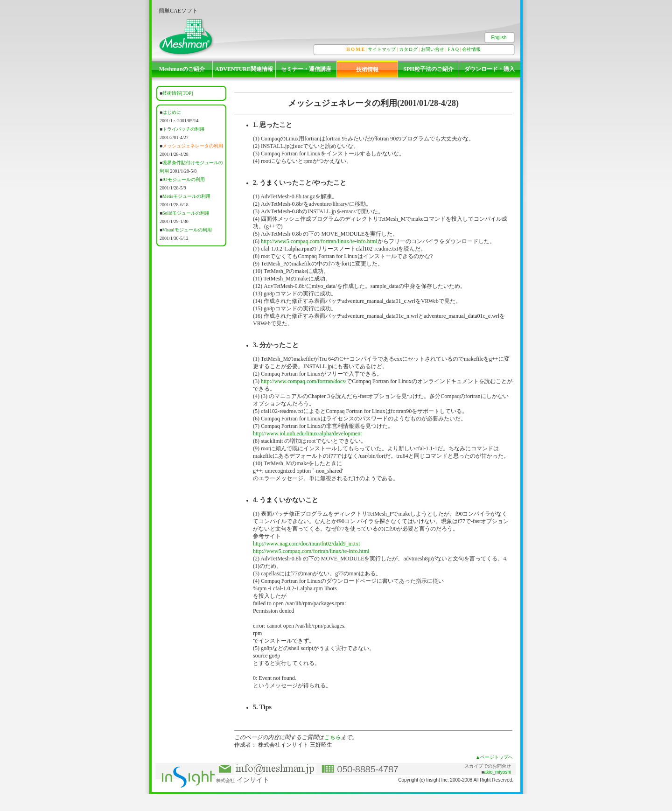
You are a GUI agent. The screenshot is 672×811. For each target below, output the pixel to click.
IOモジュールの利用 (184, 179)
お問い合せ (433, 49)
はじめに (172, 112)
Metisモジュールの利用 (186, 196)
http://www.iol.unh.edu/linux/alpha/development (308, 433)
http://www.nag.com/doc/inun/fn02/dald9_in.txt (307, 544)
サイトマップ (382, 49)
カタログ (408, 49)
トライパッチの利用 (183, 129)
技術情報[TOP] (178, 93)
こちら (332, 737)
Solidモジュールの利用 (186, 213)
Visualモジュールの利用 (187, 230)
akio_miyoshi (497, 772)
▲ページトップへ (494, 757)
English (499, 38)
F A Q (453, 49)
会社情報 (471, 49)
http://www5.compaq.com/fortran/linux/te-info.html (319, 241)
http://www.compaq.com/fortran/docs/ (304, 381)
